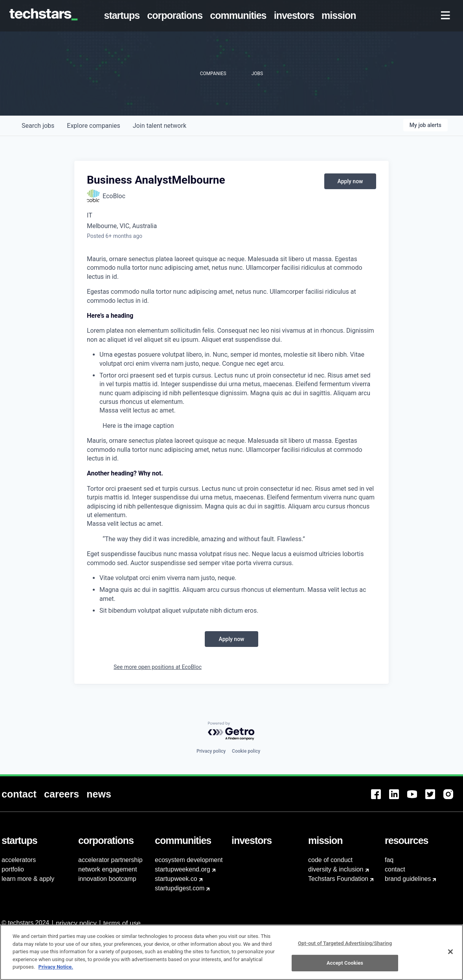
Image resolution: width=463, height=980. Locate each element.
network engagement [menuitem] (107, 869)
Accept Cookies (345, 967)
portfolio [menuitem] (13, 869)
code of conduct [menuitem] (330, 860)
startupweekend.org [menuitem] (183, 869)
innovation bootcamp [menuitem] (107, 879)
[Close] (450, 956)
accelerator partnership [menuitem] (110, 860)
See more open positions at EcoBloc (158, 667)
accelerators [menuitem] (19, 860)
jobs (38, 126)
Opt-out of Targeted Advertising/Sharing (345, 947)
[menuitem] (123, 16)
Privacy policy (211, 751)
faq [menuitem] (389, 860)
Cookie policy (246, 751)
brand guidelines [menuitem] (408, 879)
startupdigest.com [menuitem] (180, 888)
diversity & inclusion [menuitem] (336, 869)
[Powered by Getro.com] (231, 731)
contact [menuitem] (395, 869)
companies (93, 126)
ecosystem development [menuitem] (189, 860)
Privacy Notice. (56, 971)
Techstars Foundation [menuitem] (338, 879)
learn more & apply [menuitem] (28, 879)
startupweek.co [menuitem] (176, 879)
